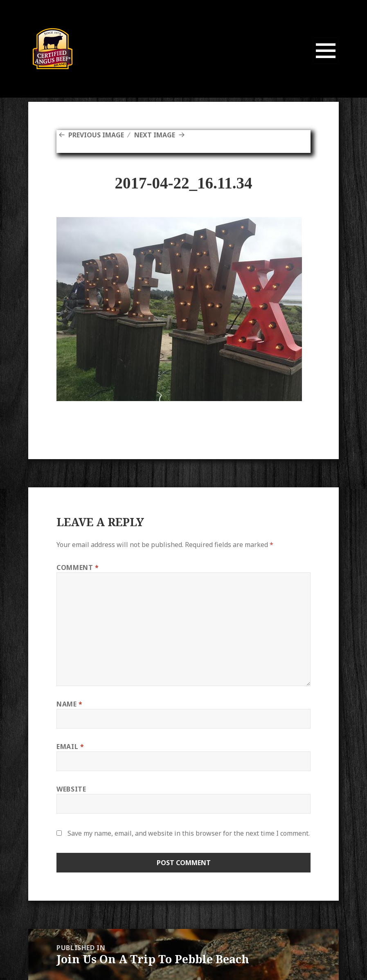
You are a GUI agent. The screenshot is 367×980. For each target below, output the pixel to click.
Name (70, 704)
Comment (78, 567)
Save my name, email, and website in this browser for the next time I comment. (189, 833)
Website (71, 789)
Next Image (155, 135)
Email (70, 747)
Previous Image (96, 135)
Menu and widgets (326, 64)
